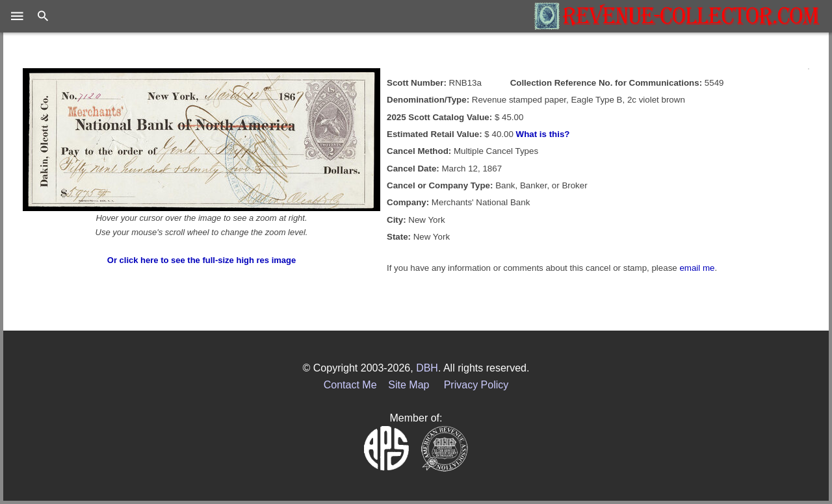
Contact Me (350, 385)
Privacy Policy (476, 385)
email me (697, 268)
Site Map (409, 385)
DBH (427, 368)
